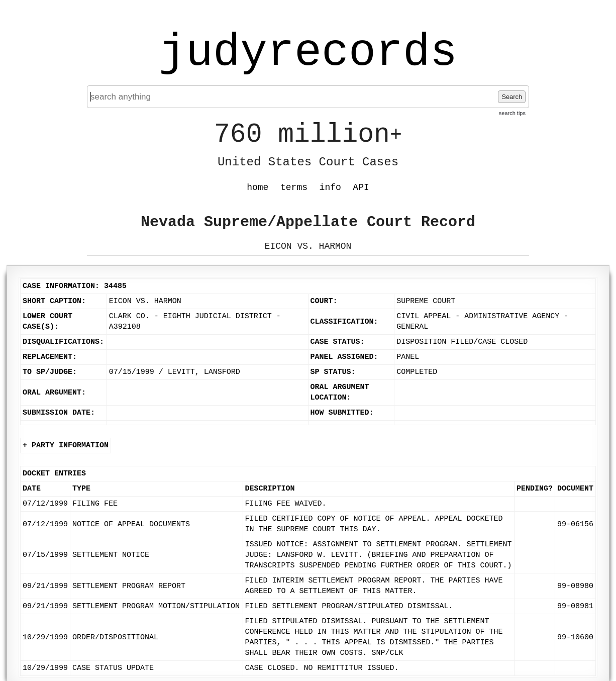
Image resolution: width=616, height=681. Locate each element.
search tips (512, 113)
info (330, 187)
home (258, 187)
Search (512, 97)
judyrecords (308, 53)
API (361, 187)
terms (294, 187)
